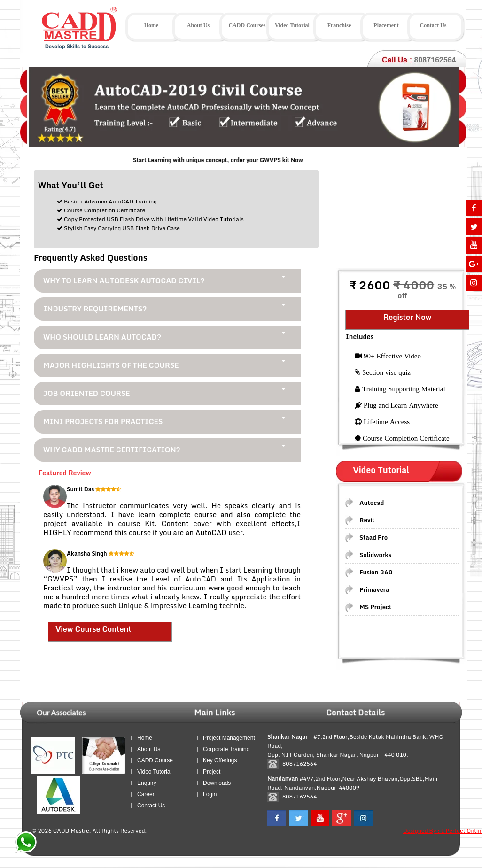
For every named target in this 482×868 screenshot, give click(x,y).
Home (145, 738)
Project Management (229, 738)
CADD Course (155, 760)
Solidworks (375, 555)
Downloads (217, 783)
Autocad (372, 503)
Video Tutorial (154, 772)
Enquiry (147, 783)
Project (212, 772)
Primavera (374, 589)
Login (210, 794)
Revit (367, 520)
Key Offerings (220, 760)
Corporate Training (226, 749)
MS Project (375, 607)
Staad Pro (373, 537)
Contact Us (151, 806)
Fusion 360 (376, 572)
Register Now (408, 317)
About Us (149, 749)
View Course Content (93, 629)
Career (146, 794)
